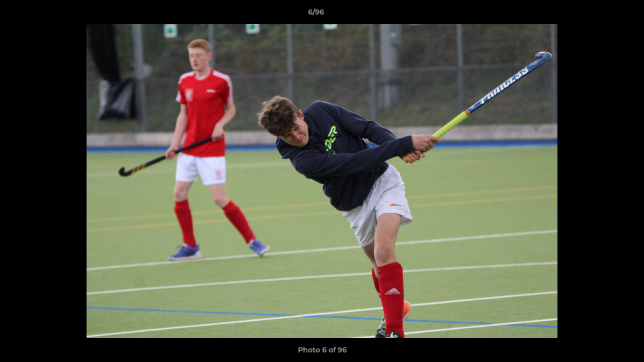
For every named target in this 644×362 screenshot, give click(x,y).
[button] (602, 15)
